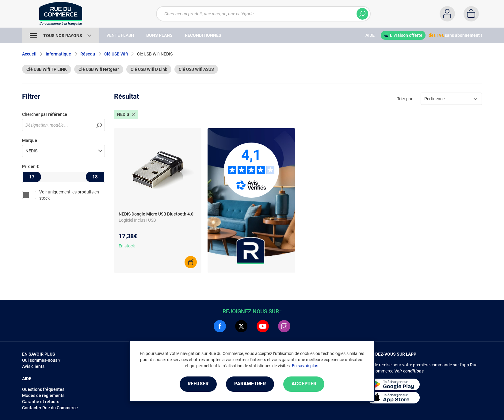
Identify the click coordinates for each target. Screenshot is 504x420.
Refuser (198, 384)
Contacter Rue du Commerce (50, 408)
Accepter (304, 384)
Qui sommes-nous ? (41, 360)
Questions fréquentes (43, 389)
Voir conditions (409, 371)
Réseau (88, 54)
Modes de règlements (43, 395)
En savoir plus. (306, 366)
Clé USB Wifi (116, 54)
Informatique (58, 54)
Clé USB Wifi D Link (149, 69)
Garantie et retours (41, 402)
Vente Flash (120, 35)
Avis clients (33, 366)
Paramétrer (250, 384)
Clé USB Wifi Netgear (99, 69)
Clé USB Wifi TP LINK (47, 69)
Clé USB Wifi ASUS (196, 69)
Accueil (29, 54)
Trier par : (406, 99)
